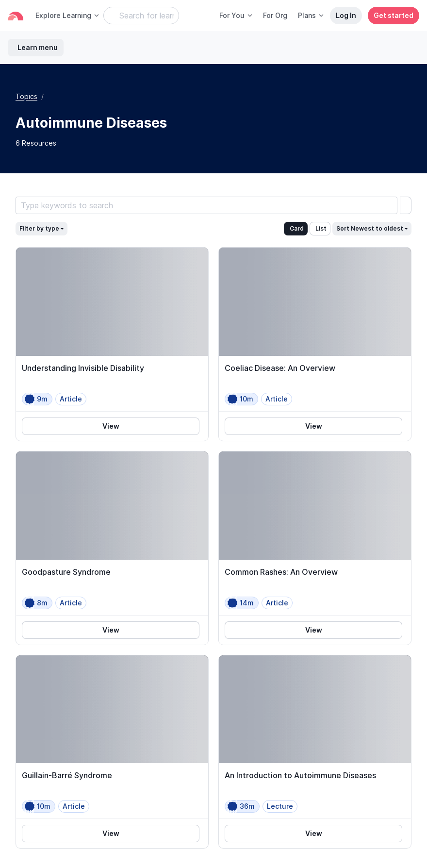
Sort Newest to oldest (370, 228)
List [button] (321, 228)
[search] (406, 205)
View (111, 426)
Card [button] (297, 228)
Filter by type (39, 228)
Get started (394, 15)
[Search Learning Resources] (141, 16)
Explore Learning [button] (68, 15)
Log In (346, 15)
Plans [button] (311, 15)
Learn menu (38, 47)
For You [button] (236, 15)
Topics (26, 96)
